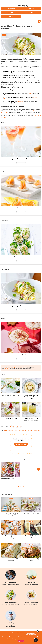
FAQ (8, 639)
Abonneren (22, 639)
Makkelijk (30, 431)
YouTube (24, 367)
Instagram (15, 367)
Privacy (4, 637)
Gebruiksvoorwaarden (11, 637)
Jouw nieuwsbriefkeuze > (21, 444)
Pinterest (20, 367)
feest (16, 431)
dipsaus (31, 93)
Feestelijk (11, 431)
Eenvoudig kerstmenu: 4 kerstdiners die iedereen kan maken (32, 397)
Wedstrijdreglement (15, 639)
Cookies (18, 637)
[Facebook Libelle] (24, 632)
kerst (5, 431)
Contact (4, 639)
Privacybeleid (21, 449)
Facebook (9, 367)
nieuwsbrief (7, 369)
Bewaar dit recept (21, 163)
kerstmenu (37, 431)
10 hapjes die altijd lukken (10, 418)
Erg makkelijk (23, 431)
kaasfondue (20, 101)
